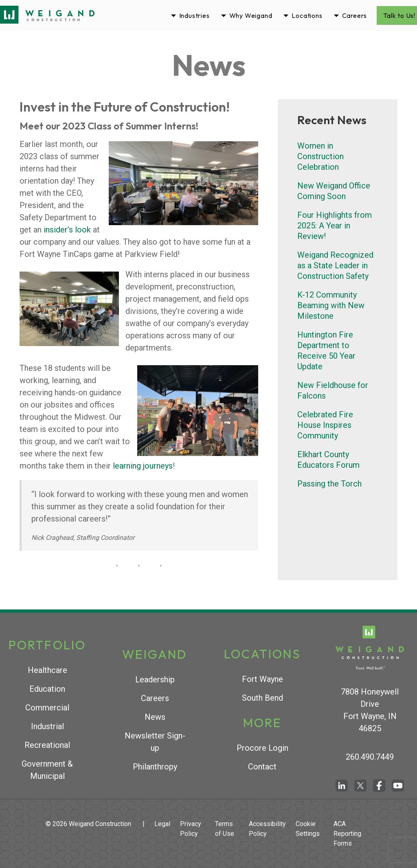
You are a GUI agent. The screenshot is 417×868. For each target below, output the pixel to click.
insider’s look (67, 230)
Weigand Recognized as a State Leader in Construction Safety (335, 265)
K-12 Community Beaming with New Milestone (331, 305)
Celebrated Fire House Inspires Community (325, 425)
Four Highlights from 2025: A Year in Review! (335, 226)
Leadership (155, 679)
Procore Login (262, 748)
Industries (194, 15)
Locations (307, 15)
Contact (262, 767)
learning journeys (143, 466)
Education (47, 689)
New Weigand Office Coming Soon (334, 191)
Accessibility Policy (267, 829)
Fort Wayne (262, 679)
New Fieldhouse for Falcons (333, 390)
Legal (162, 824)
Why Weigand (251, 15)
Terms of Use (225, 829)
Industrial (47, 726)
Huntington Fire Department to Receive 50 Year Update (326, 351)
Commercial (47, 708)
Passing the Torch (329, 484)
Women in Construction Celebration (320, 156)
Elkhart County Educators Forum (328, 460)
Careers (355, 15)
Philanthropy (155, 767)
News (155, 717)
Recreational (47, 745)
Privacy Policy (191, 829)
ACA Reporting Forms (347, 834)
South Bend (262, 698)
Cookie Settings (308, 829)
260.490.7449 (370, 757)
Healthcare (47, 670)
